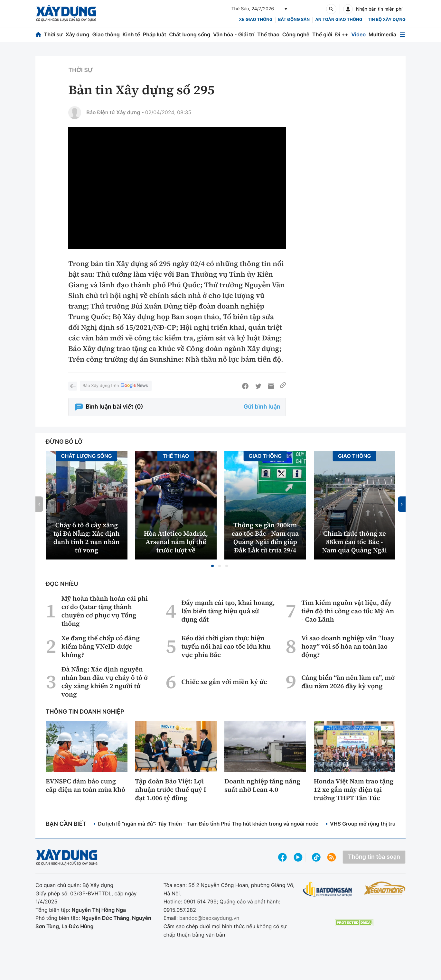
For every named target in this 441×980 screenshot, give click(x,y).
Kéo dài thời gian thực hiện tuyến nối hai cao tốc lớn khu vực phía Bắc (226, 646)
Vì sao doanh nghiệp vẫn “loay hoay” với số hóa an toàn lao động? (348, 646)
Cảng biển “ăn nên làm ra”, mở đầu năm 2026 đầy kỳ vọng (348, 682)
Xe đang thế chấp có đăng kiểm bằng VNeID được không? (101, 646)
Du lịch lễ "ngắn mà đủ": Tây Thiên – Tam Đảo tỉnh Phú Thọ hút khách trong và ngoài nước (208, 824)
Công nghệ (296, 34)
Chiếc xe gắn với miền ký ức (224, 682)
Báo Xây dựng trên (116, 386)
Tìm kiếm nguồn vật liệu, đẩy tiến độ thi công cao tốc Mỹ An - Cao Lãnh (348, 611)
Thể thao (268, 34)
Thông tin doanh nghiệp (85, 712)
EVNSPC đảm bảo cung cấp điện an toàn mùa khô (85, 785)
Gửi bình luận (262, 407)
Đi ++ (342, 34)
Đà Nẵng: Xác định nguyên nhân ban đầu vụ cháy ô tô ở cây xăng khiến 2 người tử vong (105, 682)
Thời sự (53, 34)
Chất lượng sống (190, 34)
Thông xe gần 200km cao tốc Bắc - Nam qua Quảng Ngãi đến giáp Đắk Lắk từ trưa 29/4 (265, 538)
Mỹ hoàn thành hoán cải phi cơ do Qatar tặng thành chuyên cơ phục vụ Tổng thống (105, 611)
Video (358, 34)
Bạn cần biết (66, 824)
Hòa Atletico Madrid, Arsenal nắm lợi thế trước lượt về (176, 542)
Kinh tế (131, 34)
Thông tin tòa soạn (374, 857)
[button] (212, 566)
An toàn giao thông (339, 20)
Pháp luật (155, 34)
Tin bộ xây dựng (387, 20)
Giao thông (106, 34)
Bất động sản (294, 20)
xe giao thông (256, 20)
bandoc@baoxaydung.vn (209, 918)
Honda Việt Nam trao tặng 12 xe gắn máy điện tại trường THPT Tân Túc (354, 790)
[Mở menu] (402, 35)
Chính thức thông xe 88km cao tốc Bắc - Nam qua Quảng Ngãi (355, 542)
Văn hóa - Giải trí (234, 34)
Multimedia (382, 34)
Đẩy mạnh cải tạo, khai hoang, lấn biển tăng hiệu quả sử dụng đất (228, 611)
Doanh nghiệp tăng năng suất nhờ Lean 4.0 (262, 785)
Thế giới (322, 34)
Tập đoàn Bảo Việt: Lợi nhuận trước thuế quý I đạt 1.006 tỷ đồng (171, 790)
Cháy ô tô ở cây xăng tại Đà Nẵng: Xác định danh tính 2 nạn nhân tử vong (87, 538)
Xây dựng (78, 34)
